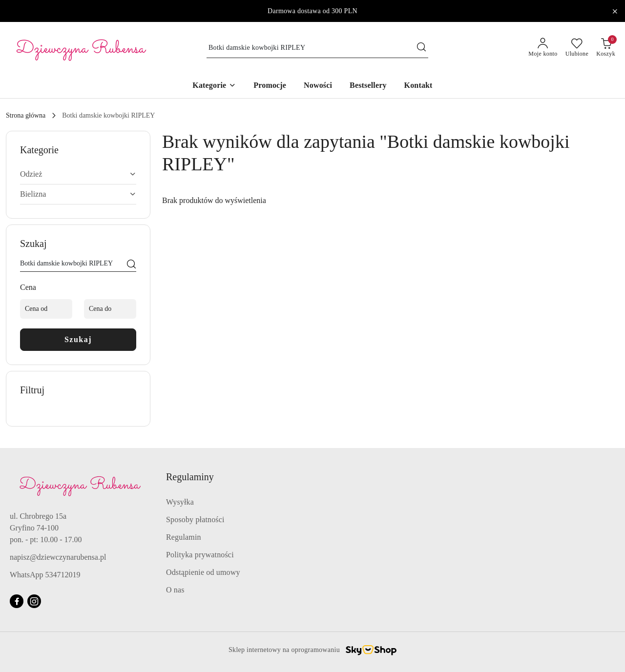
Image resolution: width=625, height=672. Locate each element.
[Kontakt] (418, 86)
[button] (214, 86)
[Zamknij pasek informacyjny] (615, 11)
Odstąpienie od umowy (203, 572)
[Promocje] (270, 86)
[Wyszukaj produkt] (317, 48)
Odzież (78, 174)
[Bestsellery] (368, 86)
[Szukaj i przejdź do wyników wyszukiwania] (421, 48)
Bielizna (78, 194)
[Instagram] (34, 601)
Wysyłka (180, 502)
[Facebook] (17, 601)
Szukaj (78, 339)
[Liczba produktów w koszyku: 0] (606, 48)
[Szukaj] (131, 265)
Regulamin (184, 537)
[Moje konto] (543, 48)
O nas (175, 590)
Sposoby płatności (195, 519)
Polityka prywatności (200, 555)
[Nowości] (318, 86)
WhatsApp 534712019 (45, 575)
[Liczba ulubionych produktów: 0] (577, 48)
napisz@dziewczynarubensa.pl (58, 557)
